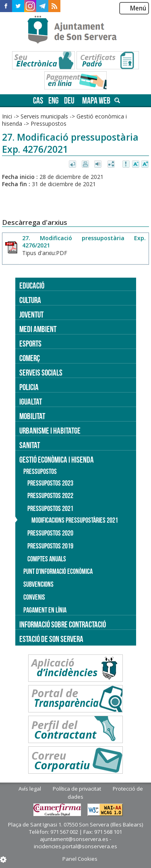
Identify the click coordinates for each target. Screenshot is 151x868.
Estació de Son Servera (51, 639)
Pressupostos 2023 (50, 483)
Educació (32, 286)
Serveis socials (41, 373)
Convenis (34, 597)
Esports (30, 344)
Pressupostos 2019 (50, 546)
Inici (7, 116)
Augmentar (145, 164)
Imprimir (86, 164)
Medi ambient (38, 329)
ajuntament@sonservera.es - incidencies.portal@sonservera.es (75, 843)
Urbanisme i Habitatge (50, 431)
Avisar (126, 164)
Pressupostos (49, 124)
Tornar (73, 164)
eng (54, 101)
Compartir (112, 164)
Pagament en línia (45, 610)
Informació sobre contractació (63, 624)
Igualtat (31, 402)
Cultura (30, 300)
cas (38, 101)
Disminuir (136, 164)
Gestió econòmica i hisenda (57, 460)
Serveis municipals (44, 116)
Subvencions (38, 584)
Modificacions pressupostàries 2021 (75, 520)
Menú (138, 8)
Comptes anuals (47, 559)
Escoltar (99, 164)
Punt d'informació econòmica (58, 571)
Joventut (31, 315)
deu (69, 101)
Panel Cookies (80, 859)
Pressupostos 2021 (50, 509)
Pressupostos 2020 (50, 533)
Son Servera (75, 30)
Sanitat (30, 445)
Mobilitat (32, 416)
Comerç (30, 358)
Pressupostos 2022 (50, 496)
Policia (29, 387)
